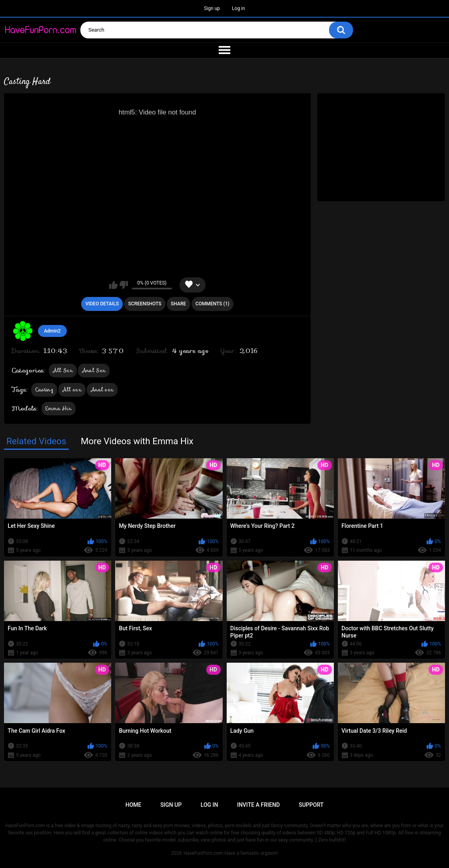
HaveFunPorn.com (203, 853)
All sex (72, 390)
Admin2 (52, 331)
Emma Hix (59, 408)
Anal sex (102, 390)
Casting (44, 390)
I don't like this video (124, 285)
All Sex (63, 370)
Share (178, 304)
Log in (238, 8)
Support (311, 805)
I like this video (113, 285)
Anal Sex (94, 370)
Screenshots (145, 304)
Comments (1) (213, 304)
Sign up (212, 8)
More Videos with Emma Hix (137, 441)
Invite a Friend (258, 805)
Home (134, 805)
